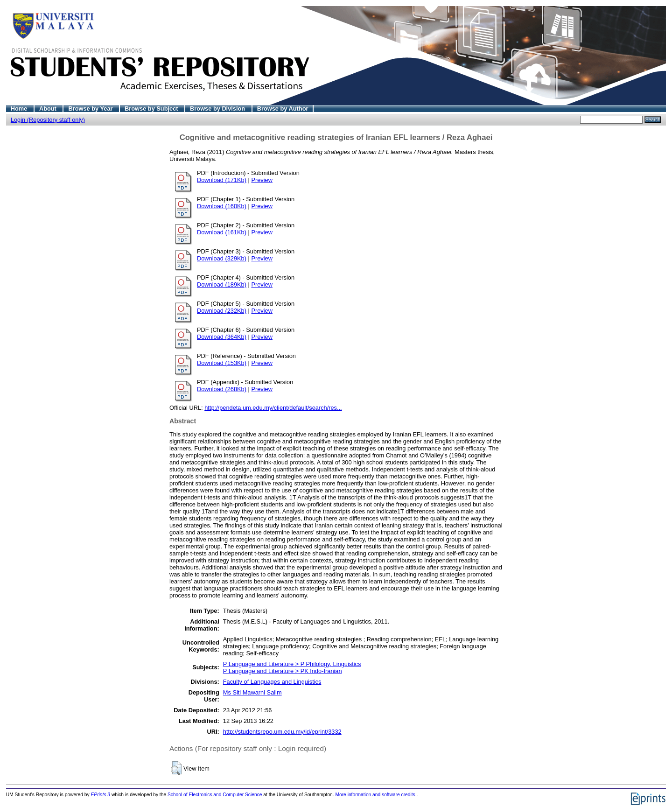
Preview (262, 180)
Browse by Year (91, 109)
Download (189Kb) (222, 284)
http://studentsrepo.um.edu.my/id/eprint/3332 (282, 732)
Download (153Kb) (222, 363)
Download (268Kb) (222, 389)
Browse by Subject (152, 109)
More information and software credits (376, 795)
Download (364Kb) (222, 337)
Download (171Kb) (222, 180)
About (49, 109)
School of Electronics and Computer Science (215, 795)
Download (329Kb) (222, 258)
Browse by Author (283, 109)
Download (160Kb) (222, 206)
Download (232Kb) (222, 311)
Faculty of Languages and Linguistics (272, 682)
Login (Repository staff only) (48, 120)
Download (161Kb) (222, 232)
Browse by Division (218, 109)
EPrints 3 (101, 795)
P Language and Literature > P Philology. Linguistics (292, 664)
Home (20, 109)
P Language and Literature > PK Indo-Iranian (283, 671)
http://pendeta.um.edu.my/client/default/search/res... (273, 408)
